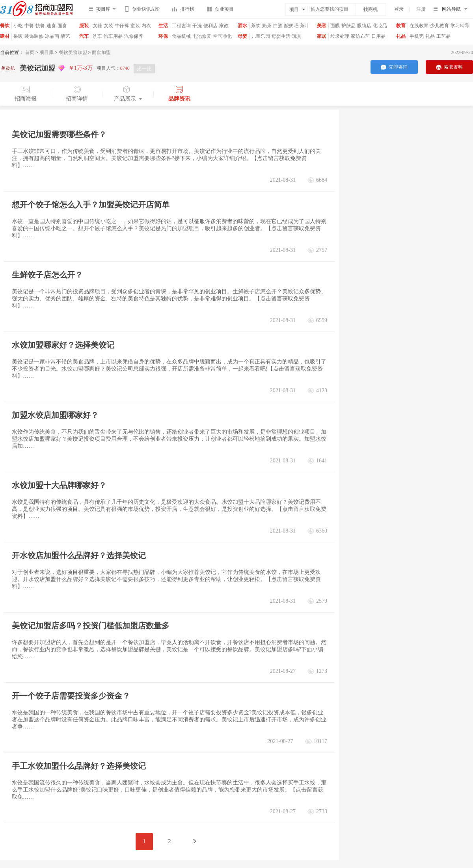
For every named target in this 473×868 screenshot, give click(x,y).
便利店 (210, 26)
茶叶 (305, 26)
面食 (62, 26)
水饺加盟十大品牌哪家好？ (59, 485)
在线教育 (419, 26)
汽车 (84, 36)
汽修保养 (134, 36)
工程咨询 (181, 26)
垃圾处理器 (340, 40)
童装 (135, 26)
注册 (421, 9)
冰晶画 (52, 36)
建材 (5, 36)
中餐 (29, 26)
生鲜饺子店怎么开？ (47, 275)
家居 (322, 36)
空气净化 (222, 36)
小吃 (18, 26)
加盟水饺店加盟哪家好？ (55, 415)
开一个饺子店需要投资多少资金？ (71, 696)
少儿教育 (439, 26)
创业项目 (220, 10)
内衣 (146, 26)
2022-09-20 (462, 52)
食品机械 (181, 36)
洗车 (97, 36)
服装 (84, 26)
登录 (399, 9)
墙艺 (65, 36)
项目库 (47, 52)
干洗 (197, 26)
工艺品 (443, 36)
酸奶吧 (291, 26)
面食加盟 (101, 52)
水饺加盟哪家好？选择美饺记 (63, 345)
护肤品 (348, 26)
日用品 (378, 36)
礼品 (401, 36)
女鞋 (97, 26)
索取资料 (449, 67)
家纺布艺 (360, 36)
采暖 (18, 36)
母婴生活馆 (281, 40)
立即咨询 (394, 67)
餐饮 (5, 26)
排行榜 (183, 10)
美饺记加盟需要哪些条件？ (59, 134)
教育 (401, 26)
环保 (163, 36)
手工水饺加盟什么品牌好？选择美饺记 (79, 766)
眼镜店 (364, 26)
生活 (163, 26)
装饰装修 (34, 36)
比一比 (144, 69)
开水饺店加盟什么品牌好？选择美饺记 (79, 555)
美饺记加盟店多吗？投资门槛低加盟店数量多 (91, 626)
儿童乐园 (261, 36)
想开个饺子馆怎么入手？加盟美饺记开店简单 (91, 205)
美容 (322, 26)
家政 (224, 26)
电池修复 (202, 36)
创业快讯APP (142, 10)
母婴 (242, 36)
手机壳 (417, 36)
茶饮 (256, 26)
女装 (108, 26)
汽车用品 (113, 36)
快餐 (40, 26)
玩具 (297, 36)
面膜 (335, 26)
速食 (51, 26)
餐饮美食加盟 (73, 52)
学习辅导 (460, 26)
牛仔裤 (122, 26)
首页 (30, 52)
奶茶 (267, 26)
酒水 (242, 26)
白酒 (278, 26)
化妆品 (380, 26)
